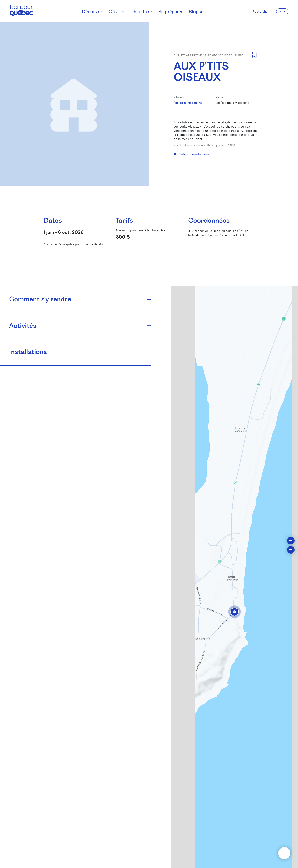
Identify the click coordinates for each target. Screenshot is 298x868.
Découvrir (92, 11)
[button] (235, 612)
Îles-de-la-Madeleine (188, 103)
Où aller (117, 11)
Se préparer (170, 11)
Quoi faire (142, 11)
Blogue (196, 11)
